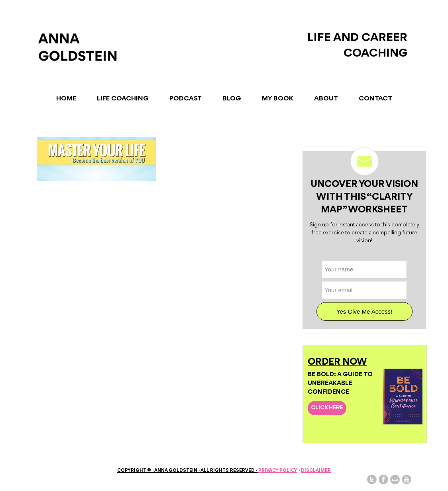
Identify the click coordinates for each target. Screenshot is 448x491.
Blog (232, 99)
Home (66, 99)
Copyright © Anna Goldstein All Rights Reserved (188, 471)
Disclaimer (316, 471)
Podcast (186, 99)
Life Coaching (123, 99)
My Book (278, 99)
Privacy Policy (278, 471)
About (326, 99)
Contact (375, 99)
